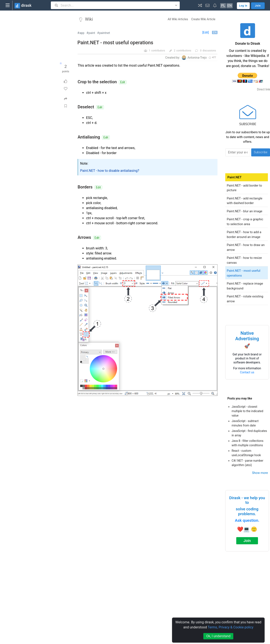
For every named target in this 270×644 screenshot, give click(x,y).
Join (247, 541)
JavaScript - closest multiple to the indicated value (247, 411)
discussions (209, 51)
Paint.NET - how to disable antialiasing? (110, 171)
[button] (200, 5)
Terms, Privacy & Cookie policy (230, 627)
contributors (158, 51)
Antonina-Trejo (197, 58)
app (82, 33)
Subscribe (261, 152)
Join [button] (258, 6)
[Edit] (206, 32)
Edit (123, 82)
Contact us (247, 372)
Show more (260, 473)
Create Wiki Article (203, 19)
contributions (184, 51)
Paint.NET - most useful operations (115, 43)
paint (92, 33)
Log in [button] (243, 6)
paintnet (105, 33)
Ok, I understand (218, 636)
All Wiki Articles (178, 19)
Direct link (263, 89)
